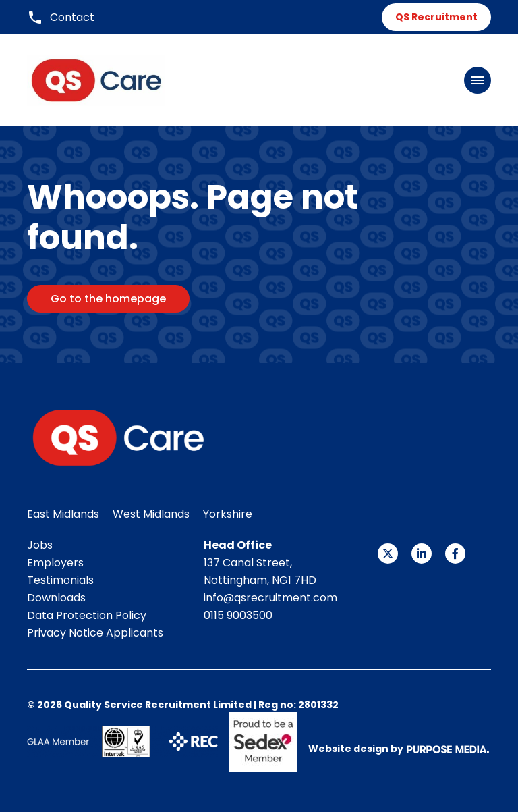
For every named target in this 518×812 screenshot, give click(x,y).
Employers (55, 563)
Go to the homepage (108, 299)
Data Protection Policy (87, 615)
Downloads (56, 598)
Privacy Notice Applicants (95, 633)
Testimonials (60, 580)
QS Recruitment (436, 17)
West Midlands (151, 514)
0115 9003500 (238, 615)
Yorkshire (228, 514)
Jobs (40, 545)
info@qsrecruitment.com (270, 598)
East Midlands (63, 514)
